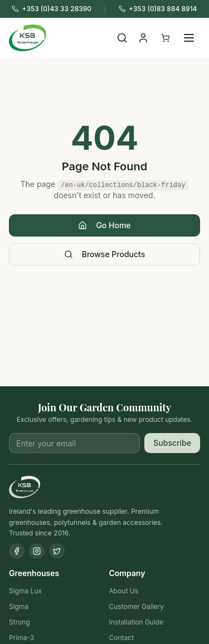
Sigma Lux (25, 591)
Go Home (104, 225)
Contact (122, 638)
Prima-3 (21, 638)
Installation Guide (137, 622)
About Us (124, 591)
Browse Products (105, 254)
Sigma (19, 606)
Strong (20, 622)
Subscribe (172, 443)
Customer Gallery (137, 606)
